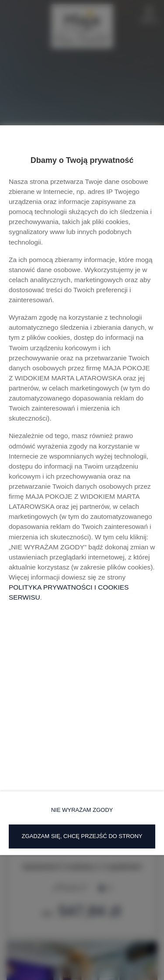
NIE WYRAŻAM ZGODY (82, 810)
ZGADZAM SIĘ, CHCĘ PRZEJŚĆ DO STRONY (82, 836)
